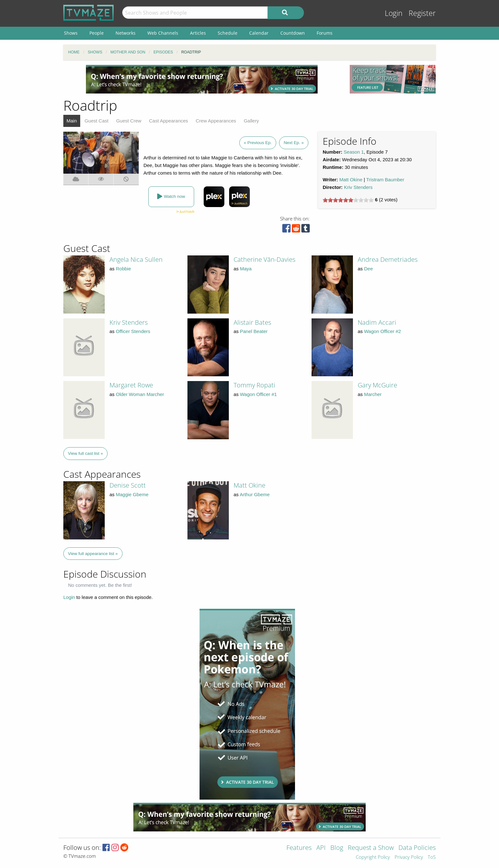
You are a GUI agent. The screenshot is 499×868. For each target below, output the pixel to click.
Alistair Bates (252, 322)
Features (299, 848)
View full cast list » (86, 453)
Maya (246, 269)
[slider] (348, 200)
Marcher (373, 394)
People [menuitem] (97, 33)
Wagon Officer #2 (383, 331)
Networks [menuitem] (126, 33)
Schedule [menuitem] (228, 33)
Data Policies (417, 848)
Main (72, 121)
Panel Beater (254, 331)
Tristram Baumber (385, 180)
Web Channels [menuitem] (163, 33)
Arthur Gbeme (255, 494)
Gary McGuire (377, 385)
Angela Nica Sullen (136, 259)
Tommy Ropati (254, 385)
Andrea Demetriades (388, 259)
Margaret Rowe (131, 385)
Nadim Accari (377, 322)
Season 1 (354, 152)
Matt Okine (351, 180)
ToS (432, 857)
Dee (369, 269)
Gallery (251, 121)
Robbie (123, 269)
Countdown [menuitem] (293, 33)
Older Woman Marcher (140, 394)
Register (422, 13)
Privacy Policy (409, 857)
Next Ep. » (294, 143)
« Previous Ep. (258, 143)
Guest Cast (97, 121)
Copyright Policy (373, 857)
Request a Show (371, 848)
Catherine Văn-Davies (264, 259)
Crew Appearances (216, 121)
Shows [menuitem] (71, 33)
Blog (337, 848)
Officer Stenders (133, 331)
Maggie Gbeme (132, 494)
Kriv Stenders (358, 187)
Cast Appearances (169, 121)
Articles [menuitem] (198, 33)
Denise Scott (128, 485)
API (321, 848)
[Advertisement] (202, 79)
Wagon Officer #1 (258, 394)
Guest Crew (129, 121)
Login (394, 13)
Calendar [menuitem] (259, 33)
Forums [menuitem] (325, 33)
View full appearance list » (93, 554)
